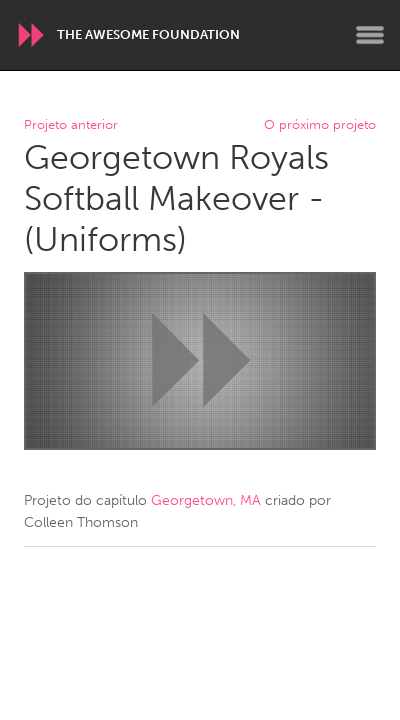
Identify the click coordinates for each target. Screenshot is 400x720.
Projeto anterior (71, 125)
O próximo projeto (320, 125)
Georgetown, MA (206, 500)
